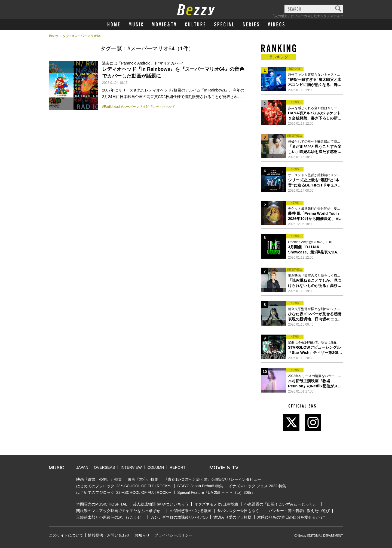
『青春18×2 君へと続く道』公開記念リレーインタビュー (212, 479)
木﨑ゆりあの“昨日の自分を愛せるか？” (291, 517)
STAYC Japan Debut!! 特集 (200, 486)
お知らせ (142, 535)
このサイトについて (66, 535)
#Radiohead (111, 107)
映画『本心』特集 (143, 479)
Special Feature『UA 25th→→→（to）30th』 (216, 492)
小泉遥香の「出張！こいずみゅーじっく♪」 (281, 504)
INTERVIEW (131, 467)
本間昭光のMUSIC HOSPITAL (102, 504)
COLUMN (156, 467)
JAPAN (82, 467)
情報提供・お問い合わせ (109, 535)
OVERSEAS (104, 467)
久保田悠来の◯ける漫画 (191, 511)
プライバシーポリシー (173, 535)
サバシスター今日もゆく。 (240, 511)
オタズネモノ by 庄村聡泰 (217, 504)
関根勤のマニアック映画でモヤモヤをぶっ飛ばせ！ (120, 511)
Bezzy (53, 36)
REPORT (177, 467)
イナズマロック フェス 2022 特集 (257, 486)
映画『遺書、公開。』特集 (99, 479)
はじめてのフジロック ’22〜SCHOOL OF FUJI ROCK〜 (124, 492)
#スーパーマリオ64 (135, 107)
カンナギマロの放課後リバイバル (179, 517)
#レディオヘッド (163, 107)
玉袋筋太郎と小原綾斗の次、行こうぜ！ (111, 517)
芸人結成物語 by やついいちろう (161, 504)
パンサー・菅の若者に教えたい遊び (299, 511)
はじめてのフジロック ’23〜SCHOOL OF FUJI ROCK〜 (124, 486)
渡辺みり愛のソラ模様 (232, 517)
